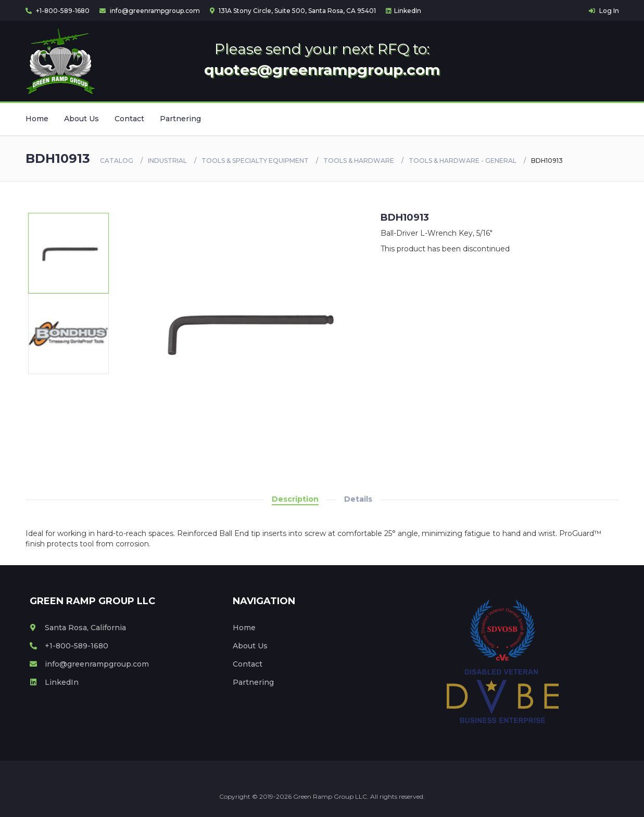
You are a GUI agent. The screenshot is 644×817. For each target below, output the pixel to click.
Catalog (117, 161)
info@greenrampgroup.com (150, 11)
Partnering (180, 119)
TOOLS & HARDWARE (359, 161)
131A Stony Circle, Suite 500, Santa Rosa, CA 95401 (293, 11)
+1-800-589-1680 (58, 11)
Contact (129, 119)
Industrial (167, 161)
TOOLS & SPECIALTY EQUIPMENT (255, 161)
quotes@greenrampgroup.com (322, 70)
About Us (81, 119)
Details (358, 499)
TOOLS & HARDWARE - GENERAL (463, 161)
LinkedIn (403, 11)
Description (295, 499)
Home (37, 119)
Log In (604, 11)
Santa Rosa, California (78, 628)
